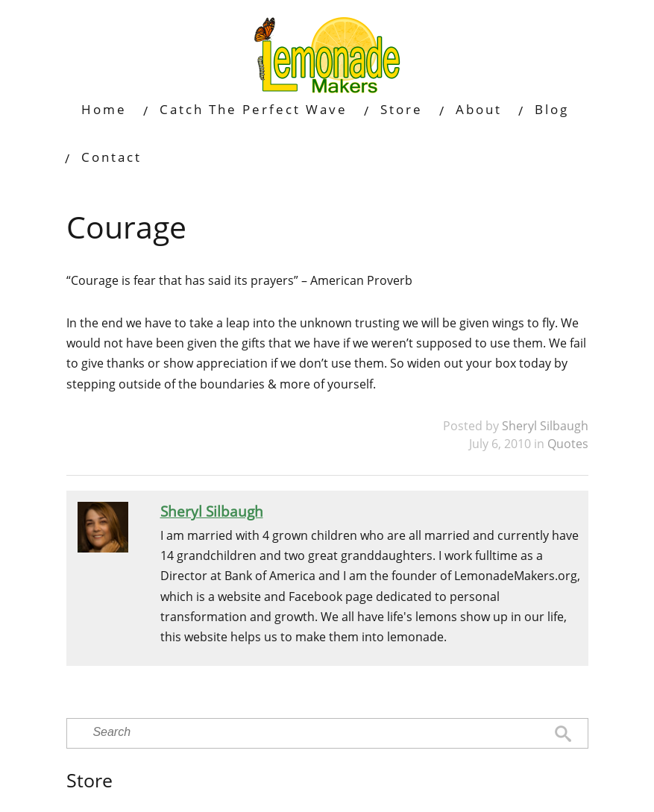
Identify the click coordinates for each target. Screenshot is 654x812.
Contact (111, 157)
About (479, 109)
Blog (552, 109)
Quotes (568, 444)
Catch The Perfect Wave (254, 109)
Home (104, 109)
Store (402, 109)
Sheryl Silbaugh (545, 426)
